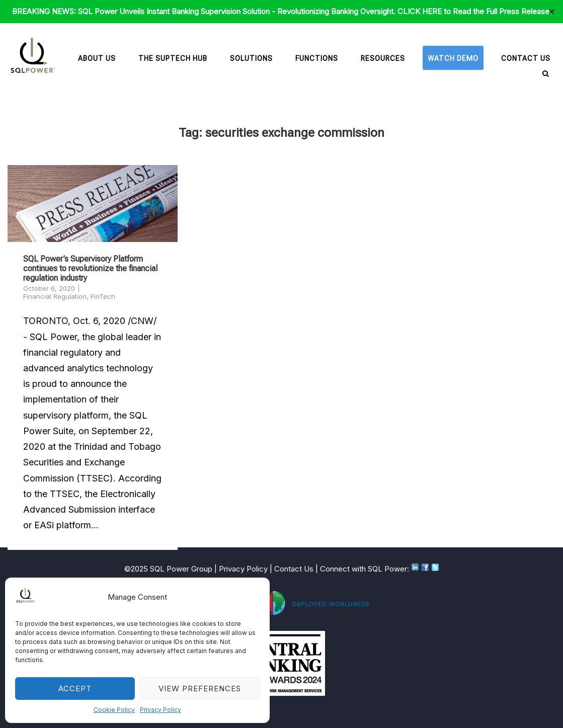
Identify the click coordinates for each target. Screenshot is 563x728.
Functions (317, 58)
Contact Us (526, 58)
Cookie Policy (114, 710)
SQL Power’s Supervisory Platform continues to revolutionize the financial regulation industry (90, 268)
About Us (97, 58)
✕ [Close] (552, 12)
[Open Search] (546, 74)
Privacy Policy (160, 710)
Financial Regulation (55, 296)
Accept (75, 689)
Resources (383, 58)
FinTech (103, 296)
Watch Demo (453, 58)
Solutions (251, 58)
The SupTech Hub (173, 58)
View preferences (200, 689)
